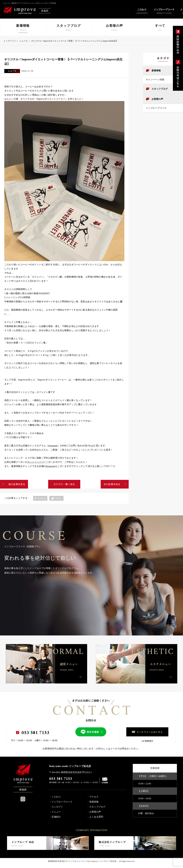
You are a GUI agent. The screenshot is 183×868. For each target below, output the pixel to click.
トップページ (10, 41)
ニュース (24, 41)
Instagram (53, 446)
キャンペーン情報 (155, 80)
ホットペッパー (36, 462)
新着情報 (156, 71)
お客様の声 (157, 99)
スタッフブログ (160, 89)
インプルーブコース (156, 108)
